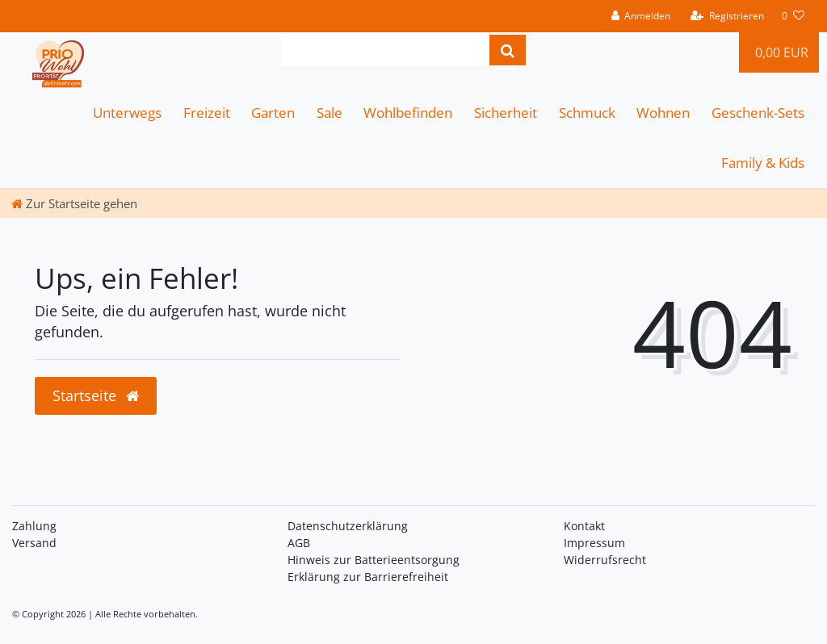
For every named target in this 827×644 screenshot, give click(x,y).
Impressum (594, 543)
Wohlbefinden (408, 113)
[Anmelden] (640, 16)
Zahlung (34, 526)
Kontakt (584, 526)
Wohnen (663, 113)
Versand (34, 543)
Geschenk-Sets (758, 113)
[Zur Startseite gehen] (74, 203)
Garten (273, 113)
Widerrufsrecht (605, 560)
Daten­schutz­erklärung (348, 526)
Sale (330, 113)
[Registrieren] (727, 16)
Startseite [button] (96, 395)
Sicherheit (506, 113)
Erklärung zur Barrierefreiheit (368, 577)
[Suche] (508, 50)
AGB (299, 543)
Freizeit (207, 113)
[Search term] (385, 50)
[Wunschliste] (793, 16)
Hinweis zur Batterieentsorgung (374, 560)
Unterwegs (127, 113)
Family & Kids (763, 163)
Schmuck (587, 113)
